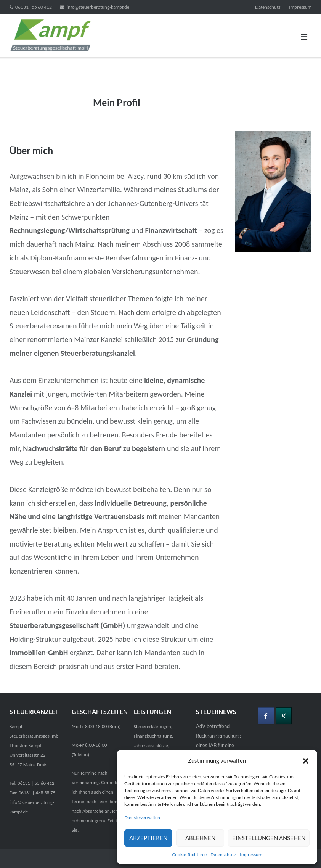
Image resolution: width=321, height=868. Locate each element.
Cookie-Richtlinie (189, 854)
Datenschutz (223, 854)
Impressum (251, 854)
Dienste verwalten (142, 817)
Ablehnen (200, 838)
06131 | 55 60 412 (34, 7)
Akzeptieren (148, 838)
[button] (306, 761)
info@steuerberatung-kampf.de (98, 7)
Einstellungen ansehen (269, 838)
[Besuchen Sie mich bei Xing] (284, 716)
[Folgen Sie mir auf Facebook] (266, 716)
